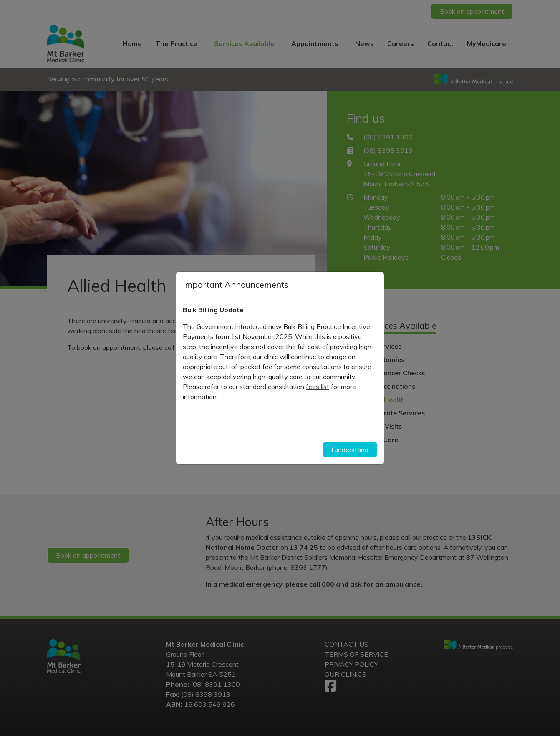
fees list (318, 387)
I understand (350, 450)
